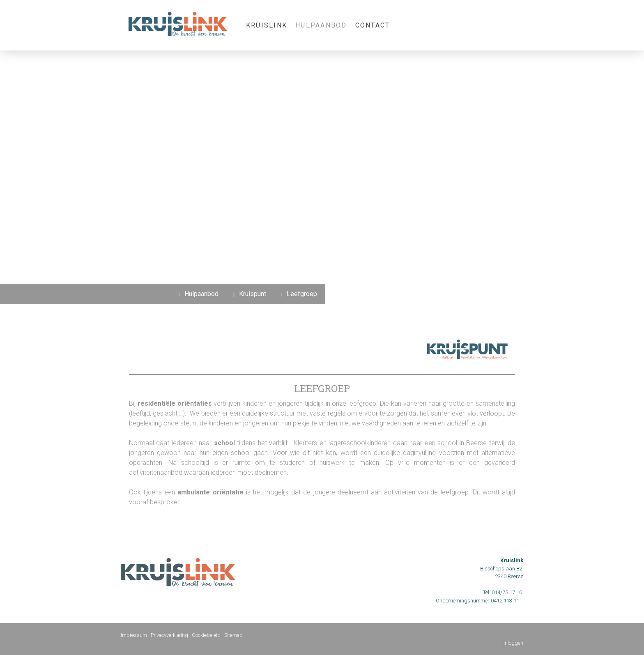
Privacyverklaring (169, 635)
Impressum (134, 635)
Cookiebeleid (206, 635)
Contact (373, 25)
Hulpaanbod (321, 25)
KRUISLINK (267, 25)
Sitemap (233, 635)
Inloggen (513, 643)
